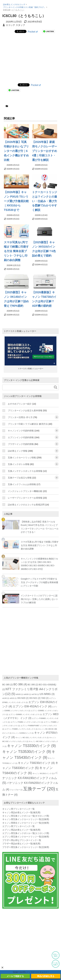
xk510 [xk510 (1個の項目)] (13, 698)
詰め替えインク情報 (18, 451)
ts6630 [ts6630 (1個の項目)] (27, 694)
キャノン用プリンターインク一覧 (18, 809)
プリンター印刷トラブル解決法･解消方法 (28, 424)
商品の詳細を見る (46, 976)
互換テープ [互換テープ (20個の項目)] (39, 789)
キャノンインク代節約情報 (21, 431)
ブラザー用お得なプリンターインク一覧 (22, 840)
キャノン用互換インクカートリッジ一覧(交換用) (26, 819)
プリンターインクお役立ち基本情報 (25, 410)
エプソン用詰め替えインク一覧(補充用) (21, 830)
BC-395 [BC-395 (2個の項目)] (33, 685)
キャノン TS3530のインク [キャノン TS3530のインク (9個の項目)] (27, 752)
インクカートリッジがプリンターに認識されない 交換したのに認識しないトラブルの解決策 (39, 599)
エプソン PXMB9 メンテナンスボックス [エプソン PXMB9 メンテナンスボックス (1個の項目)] (21, 729)
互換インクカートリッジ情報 (22, 458)
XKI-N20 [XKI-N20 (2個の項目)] (23, 698)
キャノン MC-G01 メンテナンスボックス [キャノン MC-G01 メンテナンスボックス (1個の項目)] (32, 738)
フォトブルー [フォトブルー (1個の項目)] (16, 790)
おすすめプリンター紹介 (20, 404)
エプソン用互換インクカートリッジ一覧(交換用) (26, 837)
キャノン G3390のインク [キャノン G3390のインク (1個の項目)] (23, 733)
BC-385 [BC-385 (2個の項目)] (8, 685)
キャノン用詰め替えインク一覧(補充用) (21, 812)
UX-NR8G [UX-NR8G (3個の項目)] (47, 694)
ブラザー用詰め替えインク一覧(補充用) (21, 844)
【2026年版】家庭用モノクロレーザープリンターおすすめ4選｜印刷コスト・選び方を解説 (45, 151)
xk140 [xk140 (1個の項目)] (6, 698)
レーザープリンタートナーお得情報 (25, 498)
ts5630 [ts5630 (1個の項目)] (19, 694)
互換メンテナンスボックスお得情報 (25, 471)
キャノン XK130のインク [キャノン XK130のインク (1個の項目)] (43, 773)
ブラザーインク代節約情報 (21, 444)
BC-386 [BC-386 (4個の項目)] (20, 684)
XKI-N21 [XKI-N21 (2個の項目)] (35, 698)
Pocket (33, 32)
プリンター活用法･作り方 (20, 417)
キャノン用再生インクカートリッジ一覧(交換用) (26, 823)
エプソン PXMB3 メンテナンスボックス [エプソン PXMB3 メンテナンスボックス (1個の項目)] (27, 722)
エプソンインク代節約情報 (21, 437)
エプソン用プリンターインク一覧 (18, 826)
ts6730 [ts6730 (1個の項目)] (35, 694)
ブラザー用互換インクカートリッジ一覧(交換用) (26, 847)
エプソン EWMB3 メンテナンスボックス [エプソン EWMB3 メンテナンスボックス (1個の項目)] (25, 714)
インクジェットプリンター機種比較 (25, 491)
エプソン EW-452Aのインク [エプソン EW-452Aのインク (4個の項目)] (32, 706)
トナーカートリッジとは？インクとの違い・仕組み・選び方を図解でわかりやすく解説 (45, 201)
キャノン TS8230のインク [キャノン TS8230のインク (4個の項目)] (36, 763)
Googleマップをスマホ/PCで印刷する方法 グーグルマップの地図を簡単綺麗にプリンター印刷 (39, 582)
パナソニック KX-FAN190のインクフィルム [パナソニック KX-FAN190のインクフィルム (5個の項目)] (30, 778)
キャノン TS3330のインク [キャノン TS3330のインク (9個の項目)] (31, 746)
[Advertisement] (30, 58)
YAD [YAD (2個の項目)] (45, 698)
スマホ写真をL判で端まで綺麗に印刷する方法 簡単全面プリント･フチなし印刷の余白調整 (16, 251)
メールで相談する (15, 976)
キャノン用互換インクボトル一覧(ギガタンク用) (26, 816)
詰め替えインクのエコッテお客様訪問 (26, 505)
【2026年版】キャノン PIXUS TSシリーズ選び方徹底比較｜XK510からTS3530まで (16, 201)
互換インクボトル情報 (19, 464)
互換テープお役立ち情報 (20, 478)
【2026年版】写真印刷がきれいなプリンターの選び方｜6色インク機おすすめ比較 (16, 151)
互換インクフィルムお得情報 (22, 484)
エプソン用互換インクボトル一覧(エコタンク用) (26, 833)
